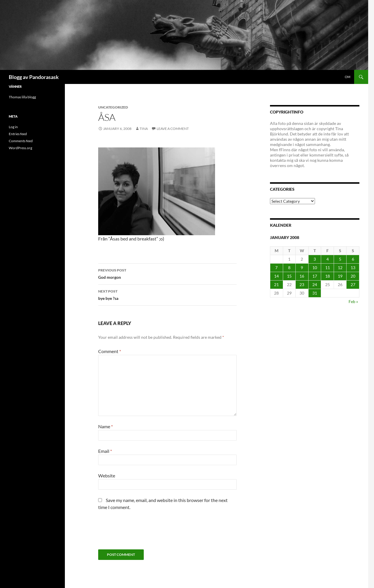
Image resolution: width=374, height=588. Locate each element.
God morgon (167, 273)
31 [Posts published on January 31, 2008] (315, 293)
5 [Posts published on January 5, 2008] (340, 259)
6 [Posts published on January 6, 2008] (353, 259)
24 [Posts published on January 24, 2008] (315, 284)
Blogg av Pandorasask (34, 77)
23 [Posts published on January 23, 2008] (302, 284)
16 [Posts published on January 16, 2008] (302, 276)
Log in (13, 127)
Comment (110, 351)
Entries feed (18, 134)
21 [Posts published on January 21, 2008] (276, 284)
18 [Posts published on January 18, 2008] (328, 276)
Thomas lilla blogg (22, 97)
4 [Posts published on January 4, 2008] (328, 259)
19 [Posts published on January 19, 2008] (340, 276)
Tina (144, 129)
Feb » (353, 301)
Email (105, 451)
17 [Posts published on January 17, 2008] (315, 276)
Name (105, 426)
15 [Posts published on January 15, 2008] (289, 276)
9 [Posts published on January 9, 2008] (302, 268)
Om (348, 77)
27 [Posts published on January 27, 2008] (353, 284)
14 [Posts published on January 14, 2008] (276, 276)
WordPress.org (20, 148)
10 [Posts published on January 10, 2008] (315, 268)
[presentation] (143, 532)
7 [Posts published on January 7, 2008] (276, 268)
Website (107, 476)
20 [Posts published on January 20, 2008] (353, 276)
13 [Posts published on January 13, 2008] (353, 268)
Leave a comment (173, 129)
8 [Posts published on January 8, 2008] (289, 268)
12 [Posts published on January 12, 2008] (340, 268)
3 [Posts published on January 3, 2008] (315, 259)
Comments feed (21, 141)
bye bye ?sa (167, 294)
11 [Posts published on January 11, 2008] (328, 268)
